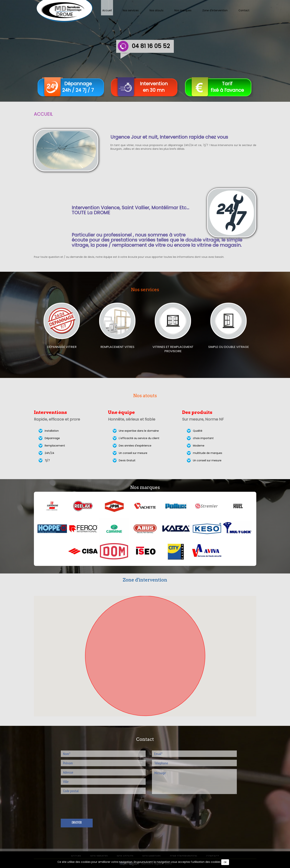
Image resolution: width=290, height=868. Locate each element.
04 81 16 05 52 (151, 46)
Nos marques (183, 10)
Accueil (107, 10)
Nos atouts (156, 10)
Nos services (131, 10)
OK (225, 862)
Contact (244, 10)
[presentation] (89, 811)
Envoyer (77, 823)
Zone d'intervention (215, 10)
